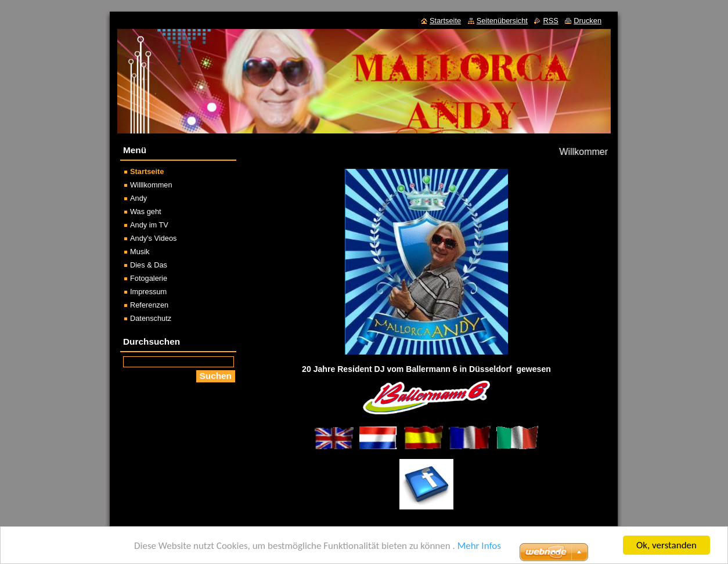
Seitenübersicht (502, 21)
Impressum (148, 292)
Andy (138, 198)
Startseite (147, 171)
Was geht (146, 211)
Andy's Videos (153, 238)
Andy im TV (149, 225)
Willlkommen (151, 185)
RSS (550, 21)
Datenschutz (151, 318)
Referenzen (149, 305)
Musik (140, 252)
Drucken (588, 21)
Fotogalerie (149, 278)
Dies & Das (149, 265)
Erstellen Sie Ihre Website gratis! (463, 555)
